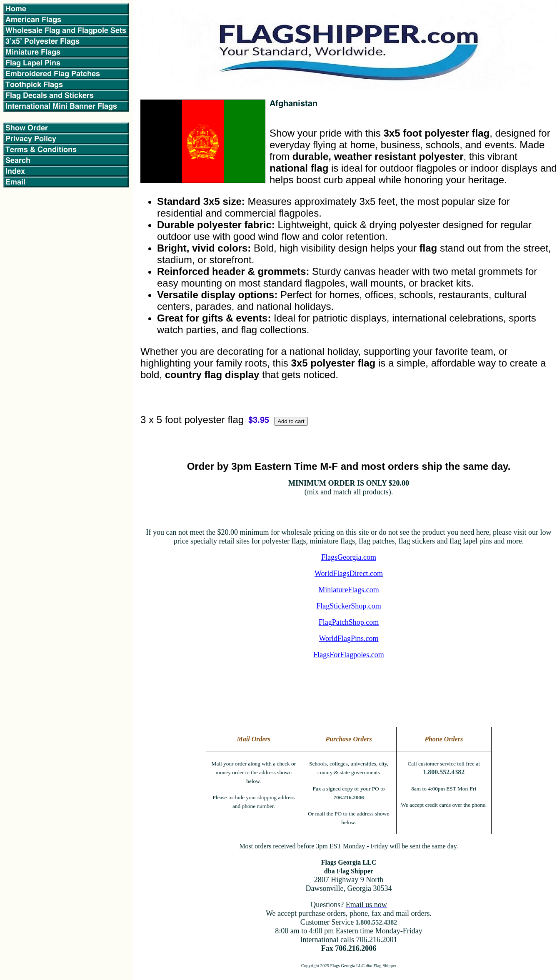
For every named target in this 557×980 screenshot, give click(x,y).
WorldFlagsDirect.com (349, 574)
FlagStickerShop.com (349, 606)
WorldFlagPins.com (348, 638)
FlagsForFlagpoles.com (349, 655)
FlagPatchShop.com (349, 622)
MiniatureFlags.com (348, 590)
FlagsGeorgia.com (349, 557)
